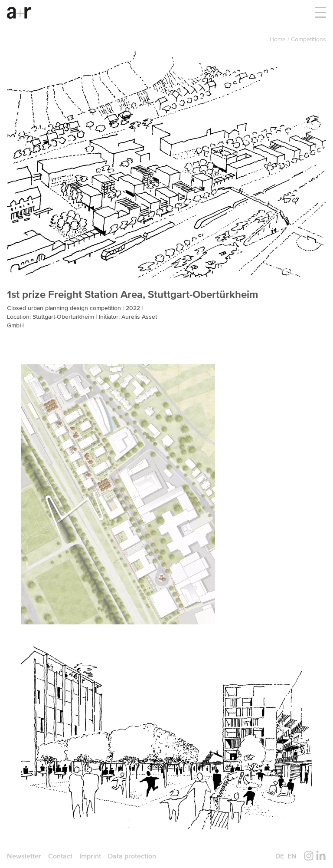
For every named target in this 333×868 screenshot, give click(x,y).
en (292, 856)
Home (279, 39)
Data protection (132, 856)
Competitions (309, 39)
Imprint (90, 856)
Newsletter (24, 856)
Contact (60, 856)
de (280, 856)
